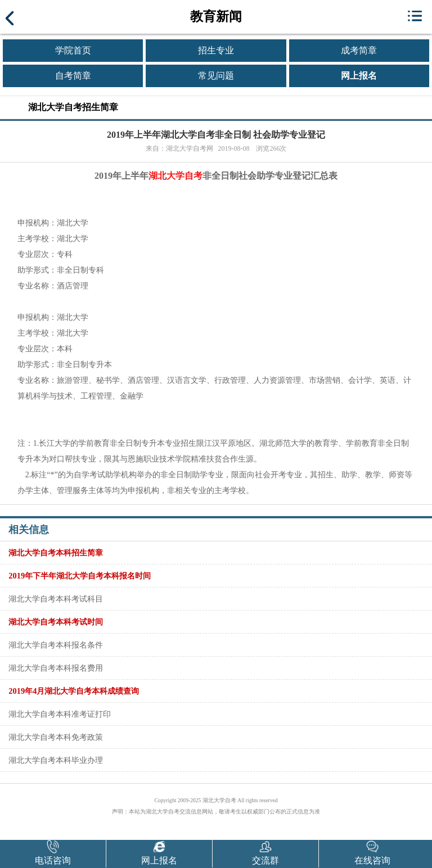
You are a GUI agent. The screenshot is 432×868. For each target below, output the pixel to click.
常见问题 (216, 76)
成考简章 (359, 50)
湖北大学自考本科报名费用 (56, 668)
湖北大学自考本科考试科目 (56, 599)
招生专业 (216, 50)
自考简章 (73, 76)
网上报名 (359, 76)
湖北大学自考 (175, 176)
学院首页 (73, 50)
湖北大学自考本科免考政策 (56, 737)
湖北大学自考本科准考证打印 (60, 714)
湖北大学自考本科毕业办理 (56, 760)
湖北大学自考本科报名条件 (56, 645)
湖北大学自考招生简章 (73, 107)
